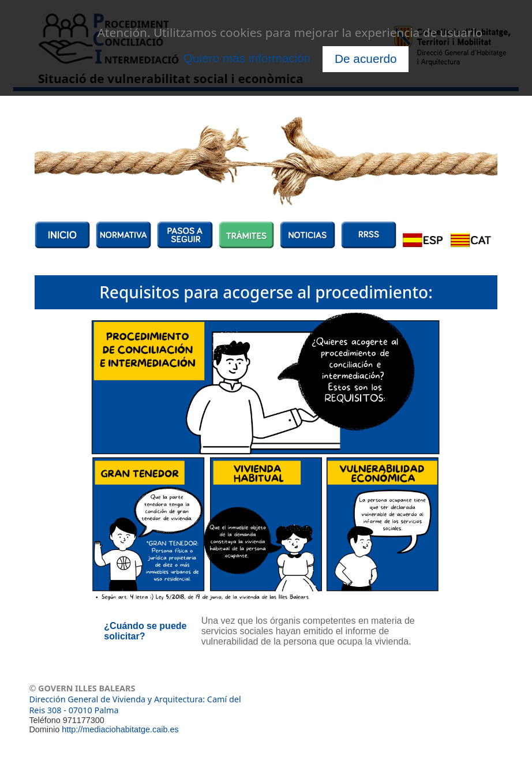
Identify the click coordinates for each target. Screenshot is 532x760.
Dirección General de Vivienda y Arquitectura (116, 699)
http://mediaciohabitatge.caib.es (120, 729)
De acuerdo (366, 59)
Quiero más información (247, 58)
